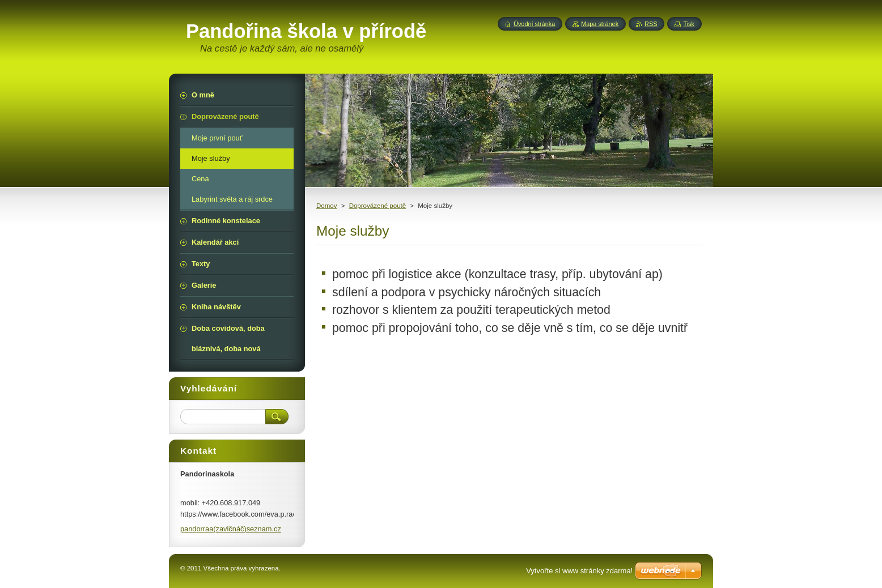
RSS (651, 24)
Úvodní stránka (534, 24)
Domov (326, 206)
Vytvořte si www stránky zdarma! (579, 571)
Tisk (689, 24)
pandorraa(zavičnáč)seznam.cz (231, 529)
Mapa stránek (600, 24)
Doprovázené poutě (378, 206)
